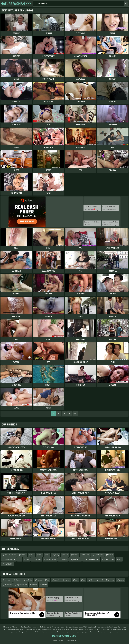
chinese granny (51, 559)
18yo (92, 580)
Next (75, 414)
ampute (64, 559)
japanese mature (10, 555)
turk (33, 555)
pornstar (8, 580)
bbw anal (86, 555)
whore (45, 584)
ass (48, 580)
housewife (8, 584)
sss (48, 555)
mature (110, 555)
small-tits (29, 580)
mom (66, 555)
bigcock (67, 580)
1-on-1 (101, 580)
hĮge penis (38, 559)
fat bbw (23, 555)
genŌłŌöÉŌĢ (76, 559)
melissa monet (109, 559)
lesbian (39, 580)
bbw (28, 559)
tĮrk (120, 559)
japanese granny (10, 559)
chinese (76, 555)
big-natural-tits (22, 584)
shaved (18, 580)
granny (57, 555)
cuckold (57, 580)
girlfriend (111, 580)
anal (41, 555)
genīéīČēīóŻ (9, 564)
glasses (121, 580)
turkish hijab (99, 555)
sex (84, 580)
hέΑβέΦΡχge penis (92, 559)
